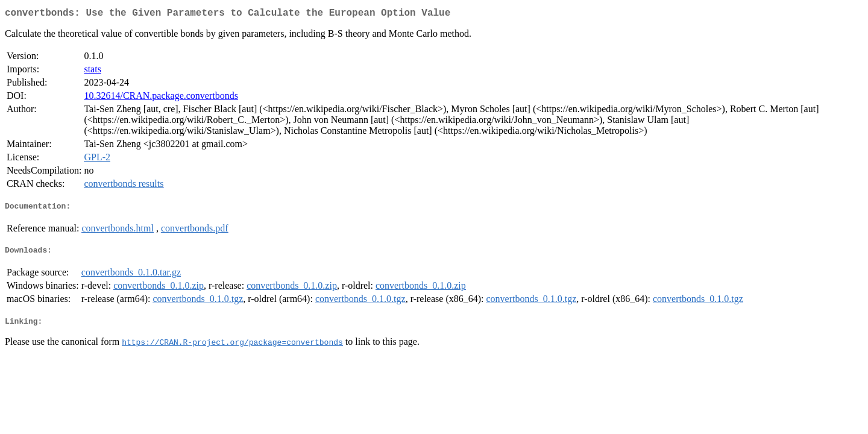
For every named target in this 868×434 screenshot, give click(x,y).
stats (92, 71)
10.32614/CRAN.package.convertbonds (161, 98)
